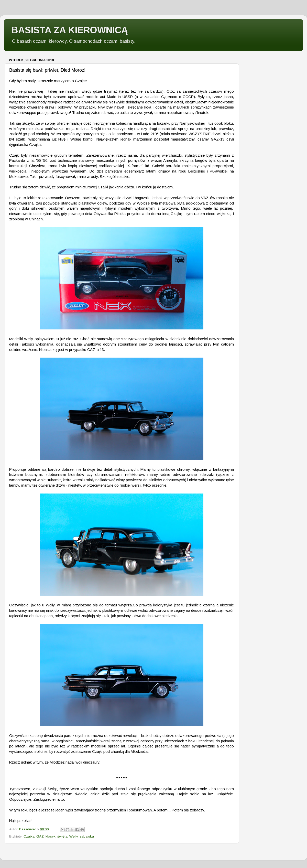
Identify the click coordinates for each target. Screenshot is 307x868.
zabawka (87, 836)
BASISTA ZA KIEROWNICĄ (70, 30)
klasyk (51, 836)
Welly (74, 836)
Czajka (29, 836)
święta (62, 836)
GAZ (40, 836)
